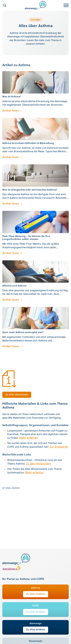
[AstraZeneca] (12, 569)
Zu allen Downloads (17, 395)
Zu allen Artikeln (36, 594)
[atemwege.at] (35, 5)
